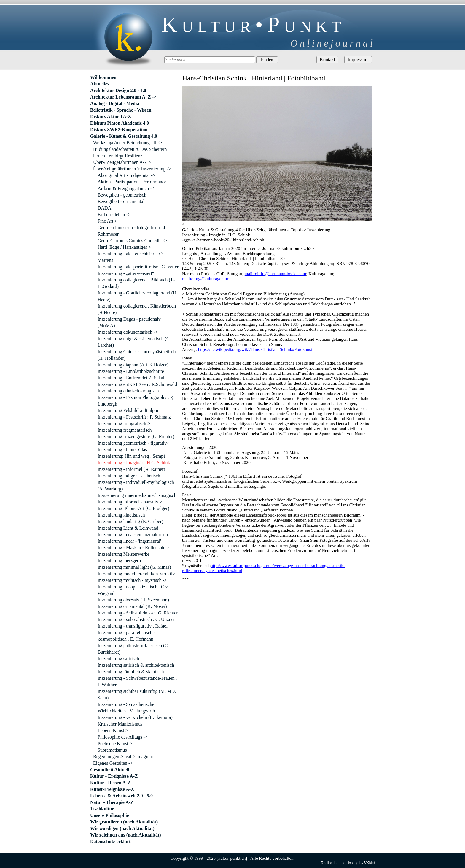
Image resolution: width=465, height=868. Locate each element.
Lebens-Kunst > (113, 730)
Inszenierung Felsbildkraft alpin (128, 410)
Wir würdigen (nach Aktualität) (122, 828)
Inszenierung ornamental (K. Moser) (132, 606)
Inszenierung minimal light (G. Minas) (134, 567)
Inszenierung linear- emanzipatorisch (133, 534)
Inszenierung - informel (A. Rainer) (131, 469)
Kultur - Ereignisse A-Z (114, 776)
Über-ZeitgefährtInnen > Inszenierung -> (132, 169)
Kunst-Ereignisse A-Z (112, 789)
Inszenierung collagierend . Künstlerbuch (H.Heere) (137, 309)
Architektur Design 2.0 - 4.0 (118, 90)
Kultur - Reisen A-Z (110, 783)
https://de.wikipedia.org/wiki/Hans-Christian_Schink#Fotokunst (255, 349)
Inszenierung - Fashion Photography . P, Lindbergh (136, 401)
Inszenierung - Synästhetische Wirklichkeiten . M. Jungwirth (126, 708)
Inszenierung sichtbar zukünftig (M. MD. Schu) (137, 694)
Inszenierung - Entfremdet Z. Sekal (131, 378)
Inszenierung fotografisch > (124, 423)
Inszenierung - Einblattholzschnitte (131, 371)
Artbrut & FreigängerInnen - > (127, 188)
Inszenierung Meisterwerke (124, 554)
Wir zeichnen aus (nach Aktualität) (126, 835)
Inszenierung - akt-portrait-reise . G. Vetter (138, 267)
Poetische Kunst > (115, 743)
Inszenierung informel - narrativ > (130, 502)
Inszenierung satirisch (118, 659)
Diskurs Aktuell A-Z (111, 117)
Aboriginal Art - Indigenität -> (126, 175)
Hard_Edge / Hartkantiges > (124, 247)
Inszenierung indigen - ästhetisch (129, 476)
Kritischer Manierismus (120, 724)
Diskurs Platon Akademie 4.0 (120, 123)
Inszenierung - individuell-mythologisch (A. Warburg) (136, 486)
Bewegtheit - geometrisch (122, 195)
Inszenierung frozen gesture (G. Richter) (136, 437)
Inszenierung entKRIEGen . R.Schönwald (137, 384)
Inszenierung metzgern (119, 561)
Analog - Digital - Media (115, 103)
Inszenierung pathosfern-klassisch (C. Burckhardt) (133, 649)
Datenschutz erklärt (110, 841)
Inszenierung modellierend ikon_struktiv (136, 574)
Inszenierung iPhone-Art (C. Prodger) (133, 508)
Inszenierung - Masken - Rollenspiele (133, 548)
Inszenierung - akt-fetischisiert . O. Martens (131, 257)
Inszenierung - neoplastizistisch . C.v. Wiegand (133, 590)
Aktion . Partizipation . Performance (132, 182)
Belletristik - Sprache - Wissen (121, 110)
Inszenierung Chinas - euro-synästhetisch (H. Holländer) (137, 355)
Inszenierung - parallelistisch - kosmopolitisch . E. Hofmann (126, 636)
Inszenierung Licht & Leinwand (128, 528)
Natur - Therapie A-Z (112, 802)
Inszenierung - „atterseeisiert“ (126, 273)
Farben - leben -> (114, 214)
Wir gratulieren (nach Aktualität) (124, 822)
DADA (104, 208)
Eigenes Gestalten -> (113, 763)
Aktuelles (100, 84)
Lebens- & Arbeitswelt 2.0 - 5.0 (121, 796)
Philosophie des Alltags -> (123, 737)
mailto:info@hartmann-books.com (276, 274)
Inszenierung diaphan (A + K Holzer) (133, 365)
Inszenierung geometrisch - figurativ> (133, 443)
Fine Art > (107, 221)
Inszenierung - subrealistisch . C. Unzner (136, 619)
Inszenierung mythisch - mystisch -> (132, 580)
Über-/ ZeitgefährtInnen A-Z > (122, 162)
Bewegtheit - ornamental (121, 201)
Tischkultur (102, 809)
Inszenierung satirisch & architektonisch (136, 665)
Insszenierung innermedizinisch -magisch (137, 495)
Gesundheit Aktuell (110, 770)
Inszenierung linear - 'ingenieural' (129, 541)
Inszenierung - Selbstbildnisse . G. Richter (138, 613)
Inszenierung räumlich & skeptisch (131, 672)
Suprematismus (112, 750)
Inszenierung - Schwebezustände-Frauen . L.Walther (137, 681)
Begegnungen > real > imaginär (123, 757)
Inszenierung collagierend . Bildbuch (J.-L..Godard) (136, 283)
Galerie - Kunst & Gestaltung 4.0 (124, 136)
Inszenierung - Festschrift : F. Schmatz (134, 417)
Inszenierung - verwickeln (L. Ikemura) (135, 717)
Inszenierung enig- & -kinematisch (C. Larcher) (134, 342)
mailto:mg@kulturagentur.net (208, 279)
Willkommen (103, 77)
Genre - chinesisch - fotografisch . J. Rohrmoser (132, 231)
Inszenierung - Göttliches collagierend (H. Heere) (138, 296)
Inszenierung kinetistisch (121, 515)
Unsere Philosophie (110, 815)
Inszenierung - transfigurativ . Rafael (133, 626)
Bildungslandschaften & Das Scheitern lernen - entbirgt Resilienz (130, 152)
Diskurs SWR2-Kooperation (119, 130)
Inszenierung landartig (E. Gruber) (130, 521)
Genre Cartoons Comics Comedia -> (132, 241)
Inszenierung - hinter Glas (122, 450)
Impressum (358, 60)
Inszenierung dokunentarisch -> (128, 332)
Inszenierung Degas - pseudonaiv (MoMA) (129, 322)
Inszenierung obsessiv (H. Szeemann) (133, 600)
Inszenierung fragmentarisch (125, 430)
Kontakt (327, 60)
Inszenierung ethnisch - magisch (128, 391)
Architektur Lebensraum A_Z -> (123, 97)
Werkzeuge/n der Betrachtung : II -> (128, 143)
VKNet (370, 863)
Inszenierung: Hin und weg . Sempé (132, 456)
